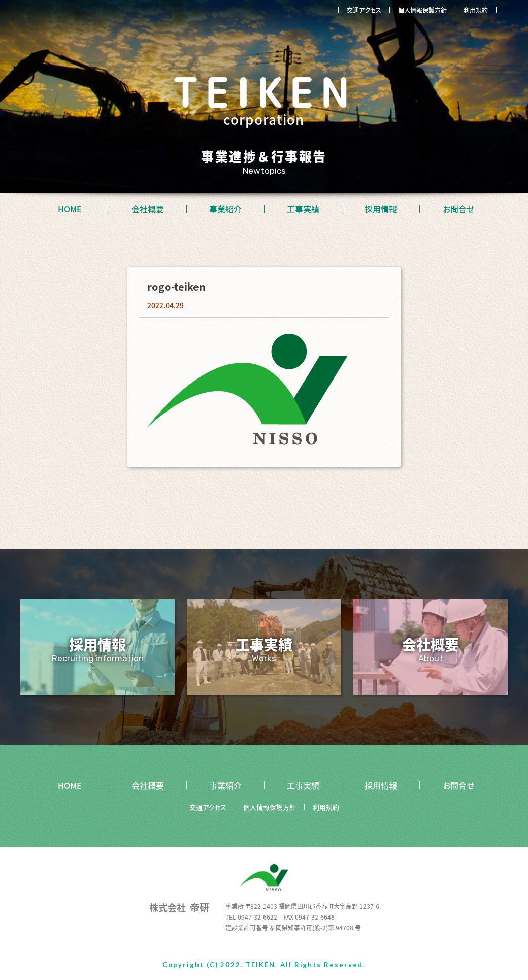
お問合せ (458, 209)
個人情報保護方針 (422, 10)
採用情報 (381, 209)
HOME (70, 209)
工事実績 (303, 209)
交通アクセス (364, 10)
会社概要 (148, 209)
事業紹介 (225, 209)
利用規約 (476, 10)
